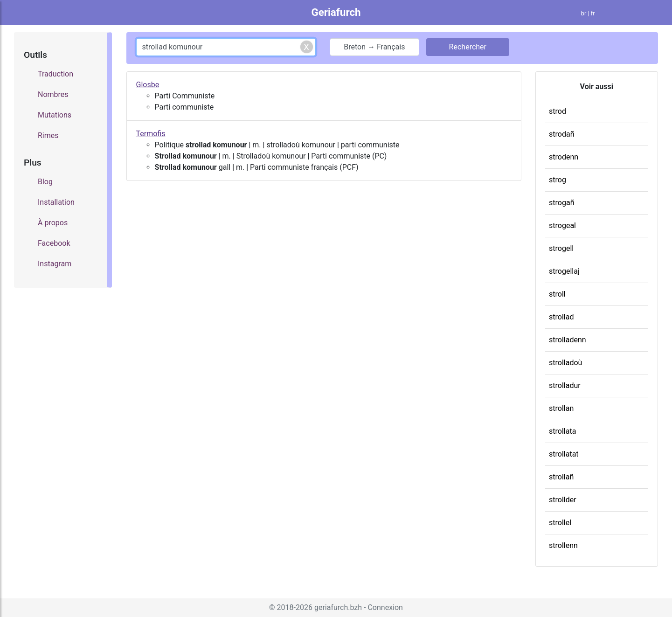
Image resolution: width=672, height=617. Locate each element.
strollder (563, 500)
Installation (56, 202)
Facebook (54, 243)
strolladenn (568, 340)
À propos (53, 223)
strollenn (563, 545)
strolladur (565, 385)
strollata (562, 431)
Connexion (385, 607)
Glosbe (148, 85)
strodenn (564, 157)
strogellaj (564, 271)
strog (558, 180)
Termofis (151, 134)
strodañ (561, 134)
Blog (45, 182)
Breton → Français (374, 47)
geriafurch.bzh (338, 607)
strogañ (561, 203)
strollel (560, 523)
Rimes (48, 135)
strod (558, 111)
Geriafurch (336, 12)
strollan (561, 408)
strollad (561, 317)
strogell (561, 248)
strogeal (562, 225)
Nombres (53, 94)
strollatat (564, 454)
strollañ (561, 477)
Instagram (55, 264)
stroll (557, 294)
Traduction (55, 74)
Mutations (55, 115)
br (584, 13)
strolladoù (565, 363)
